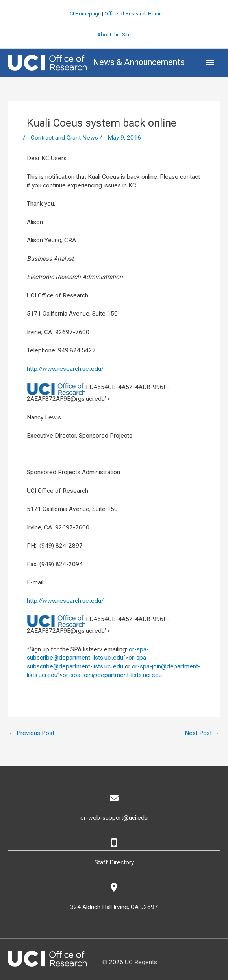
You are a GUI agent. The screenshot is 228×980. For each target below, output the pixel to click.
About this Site (114, 34)
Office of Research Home (133, 13)
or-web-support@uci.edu (114, 818)
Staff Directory (114, 862)
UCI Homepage (84, 13)
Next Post (202, 733)
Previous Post (32, 733)
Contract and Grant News (64, 138)
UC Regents (141, 962)
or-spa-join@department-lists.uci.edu (112, 675)
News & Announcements (139, 62)
